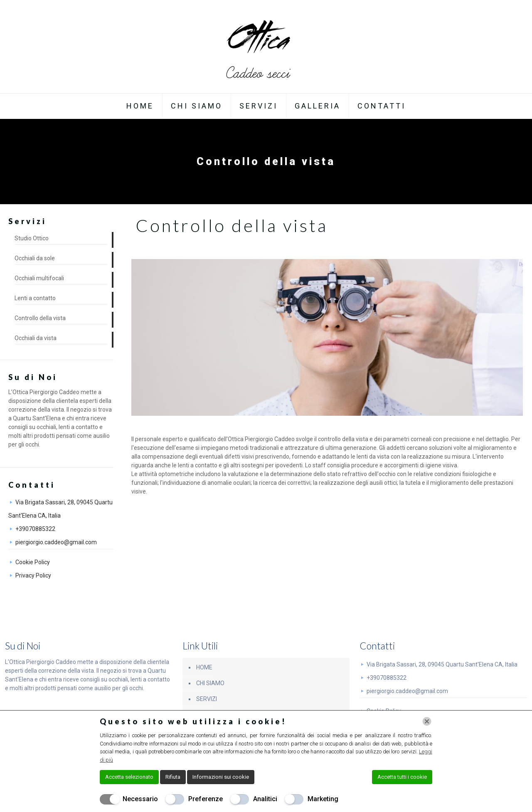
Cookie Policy (33, 562)
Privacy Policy (33, 575)
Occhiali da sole (35, 258)
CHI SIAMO (210, 683)
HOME (204, 667)
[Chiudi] (427, 721)
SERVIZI (207, 699)
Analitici (265, 799)
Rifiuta (173, 777)
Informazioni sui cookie (221, 777)
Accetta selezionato (129, 777)
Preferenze (206, 799)
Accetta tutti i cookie (402, 777)
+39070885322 (35, 529)
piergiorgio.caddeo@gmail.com (56, 542)
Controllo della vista (40, 318)
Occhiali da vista (36, 338)
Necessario (140, 799)
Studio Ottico (32, 238)
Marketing (323, 799)
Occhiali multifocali (39, 278)
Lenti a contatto (35, 298)
